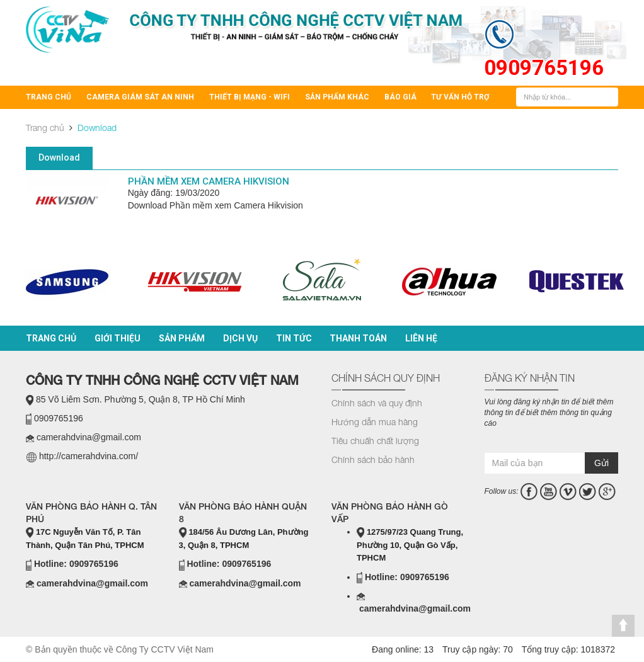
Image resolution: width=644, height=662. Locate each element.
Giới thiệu (118, 338)
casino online (534, 440)
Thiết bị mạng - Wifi (250, 97)
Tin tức (294, 338)
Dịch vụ (240, 338)
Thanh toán (358, 338)
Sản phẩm (182, 338)
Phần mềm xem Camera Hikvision (209, 181)
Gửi (601, 463)
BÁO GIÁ (400, 97)
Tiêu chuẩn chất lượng (375, 441)
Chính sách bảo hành (373, 459)
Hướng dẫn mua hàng (375, 422)
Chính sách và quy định (377, 403)
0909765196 (544, 68)
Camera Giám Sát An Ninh (140, 97)
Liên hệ (421, 338)
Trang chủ (49, 97)
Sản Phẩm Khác (337, 97)
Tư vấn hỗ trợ (460, 97)
